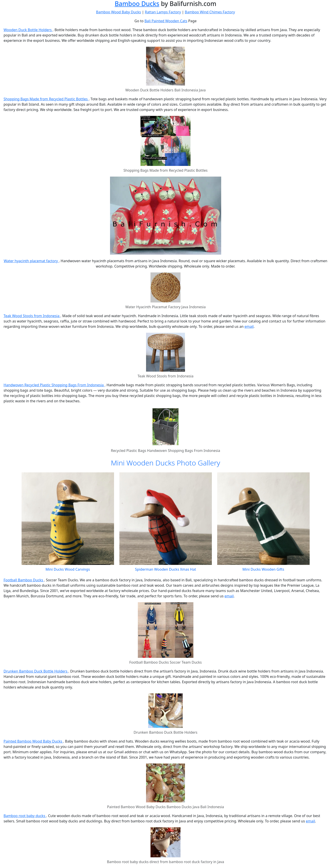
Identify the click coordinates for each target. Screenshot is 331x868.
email (249, 326)
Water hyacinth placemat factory (31, 261)
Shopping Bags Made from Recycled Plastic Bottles (46, 99)
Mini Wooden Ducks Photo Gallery (166, 463)
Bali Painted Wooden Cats (166, 21)
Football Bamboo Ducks (24, 580)
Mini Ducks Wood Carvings (68, 569)
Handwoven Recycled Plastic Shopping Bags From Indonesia (54, 385)
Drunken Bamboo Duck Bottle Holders (36, 671)
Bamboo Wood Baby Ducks (118, 12)
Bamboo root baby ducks (25, 816)
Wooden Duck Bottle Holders (28, 30)
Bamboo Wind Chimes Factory (210, 12)
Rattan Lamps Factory (163, 12)
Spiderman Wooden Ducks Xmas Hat (165, 569)
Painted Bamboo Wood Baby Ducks (33, 741)
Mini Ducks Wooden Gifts (263, 569)
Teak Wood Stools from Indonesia (32, 316)
